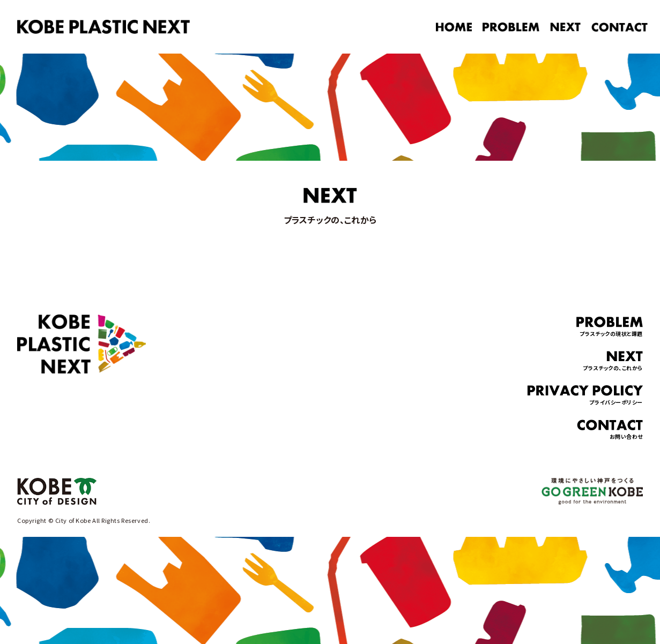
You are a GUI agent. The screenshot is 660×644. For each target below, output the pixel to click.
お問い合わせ (610, 430)
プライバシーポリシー (585, 396)
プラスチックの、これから (613, 361)
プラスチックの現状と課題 (610, 327)
